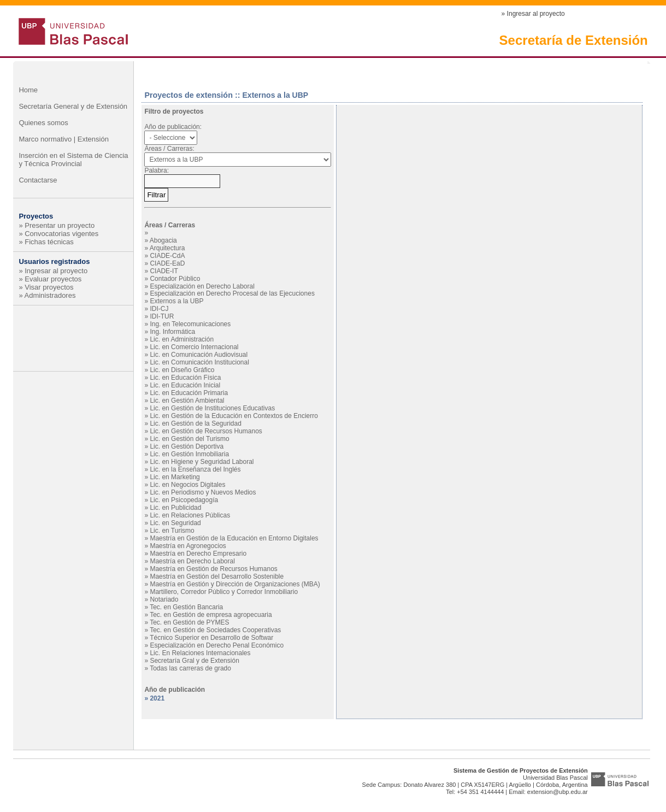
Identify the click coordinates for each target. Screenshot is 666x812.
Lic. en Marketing (175, 477)
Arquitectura (167, 248)
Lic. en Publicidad (175, 508)
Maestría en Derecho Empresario (198, 554)
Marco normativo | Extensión (64, 139)
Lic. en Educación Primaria (189, 393)
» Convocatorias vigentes (58, 234)
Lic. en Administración (182, 339)
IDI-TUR (162, 316)
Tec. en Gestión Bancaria (186, 607)
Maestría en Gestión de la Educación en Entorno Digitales (234, 538)
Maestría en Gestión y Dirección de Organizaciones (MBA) (235, 584)
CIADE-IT (164, 271)
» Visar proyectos (46, 287)
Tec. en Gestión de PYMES (189, 622)
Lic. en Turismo (172, 531)
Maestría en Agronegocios (188, 546)
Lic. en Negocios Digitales (187, 485)
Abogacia (163, 240)
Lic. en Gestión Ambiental (187, 401)
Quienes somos (43, 123)
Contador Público (175, 279)
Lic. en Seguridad (175, 523)
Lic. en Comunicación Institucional (199, 362)
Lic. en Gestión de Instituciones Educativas (212, 408)
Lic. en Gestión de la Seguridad (195, 423)
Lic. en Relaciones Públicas (190, 515)
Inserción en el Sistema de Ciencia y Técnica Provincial (73, 160)
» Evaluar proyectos (50, 279)
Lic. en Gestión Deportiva (187, 446)
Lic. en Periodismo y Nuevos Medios (203, 492)
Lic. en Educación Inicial (185, 385)
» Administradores (47, 295)
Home (28, 90)
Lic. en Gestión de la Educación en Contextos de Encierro (234, 416)
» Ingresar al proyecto (533, 14)
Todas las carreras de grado (190, 668)
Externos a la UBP (176, 301)
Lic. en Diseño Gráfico (182, 370)
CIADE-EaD (167, 263)
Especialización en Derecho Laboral (202, 286)
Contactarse (38, 180)
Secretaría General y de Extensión (73, 106)
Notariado (164, 599)
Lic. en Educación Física (185, 378)
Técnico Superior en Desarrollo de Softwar (211, 638)
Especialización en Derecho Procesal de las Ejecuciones (232, 293)
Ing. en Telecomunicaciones (190, 324)
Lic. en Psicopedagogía (184, 500)
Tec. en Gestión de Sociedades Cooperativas (215, 630)
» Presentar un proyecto (57, 225)
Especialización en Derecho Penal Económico (217, 645)
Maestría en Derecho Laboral (192, 561)
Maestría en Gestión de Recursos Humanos (213, 569)
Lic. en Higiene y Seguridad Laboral (202, 462)
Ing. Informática (172, 332)
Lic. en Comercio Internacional (194, 347)
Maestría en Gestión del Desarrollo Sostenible (217, 576)
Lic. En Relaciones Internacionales (200, 653)
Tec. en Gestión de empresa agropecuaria (211, 615)
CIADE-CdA (167, 256)
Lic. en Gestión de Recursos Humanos (206, 431)
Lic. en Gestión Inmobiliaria (189, 454)
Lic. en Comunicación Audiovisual (199, 355)
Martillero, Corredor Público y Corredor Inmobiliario (224, 592)
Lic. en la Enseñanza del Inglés (195, 469)
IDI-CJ (159, 309)
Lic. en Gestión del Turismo (189, 439)
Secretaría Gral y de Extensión (194, 661)
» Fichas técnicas (46, 242)
